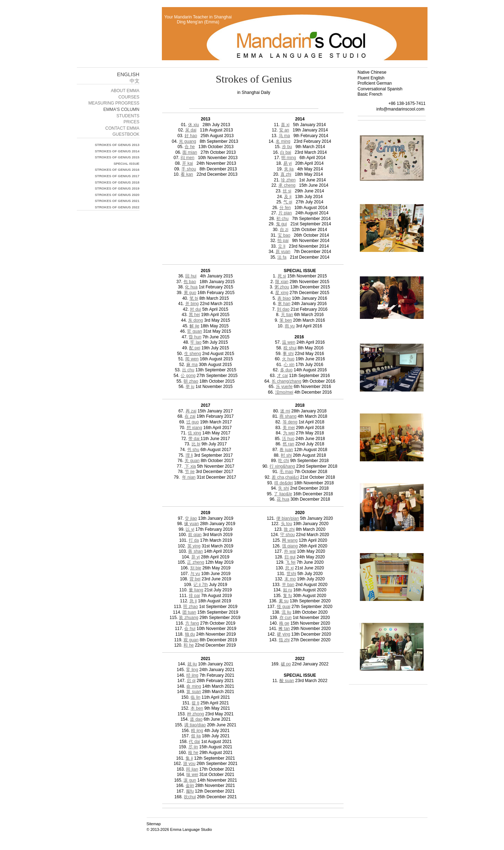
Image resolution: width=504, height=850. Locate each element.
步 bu (287, 147)
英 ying (194, 546)
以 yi (190, 529)
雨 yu (290, 326)
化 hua (191, 287)
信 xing (194, 433)
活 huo (288, 439)
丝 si (287, 191)
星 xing (282, 293)
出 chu (188, 370)
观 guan (191, 640)
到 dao (283, 309)
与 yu (195, 574)
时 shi (286, 455)
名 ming (283, 141)
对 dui (195, 309)
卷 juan (286, 450)
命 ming (194, 686)
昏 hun (195, 337)
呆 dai (191, 130)
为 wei (289, 433)
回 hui (191, 276)
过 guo (192, 422)
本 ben (197, 708)
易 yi (288, 163)
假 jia (196, 736)
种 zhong (196, 714)
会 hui (190, 629)
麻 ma (192, 365)
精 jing (197, 731)
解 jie (194, 326)
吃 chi (284, 461)
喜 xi (285, 125)
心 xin (289, 365)
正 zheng (196, 562)
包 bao (190, 282)
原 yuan (283, 252)
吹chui (190, 797)
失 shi (284, 488)
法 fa (282, 257)
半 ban (288, 585)
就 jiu (192, 664)
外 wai (290, 551)
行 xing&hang (282, 466)
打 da (194, 540)
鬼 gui (281, 224)
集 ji (189, 758)
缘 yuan (191, 524)
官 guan (194, 331)
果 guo (190, 293)
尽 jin (193, 747)
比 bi (196, 444)
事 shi (288, 354)
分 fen (285, 208)
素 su (284, 601)
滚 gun (190, 780)
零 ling (192, 670)
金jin (190, 786)
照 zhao (190, 607)
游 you (189, 764)
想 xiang (194, 428)
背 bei (195, 579)
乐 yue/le (284, 387)
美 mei (289, 428)
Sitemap (154, 824)
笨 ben (286, 320)
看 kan (187, 174)
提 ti (195, 703)
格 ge (284, 623)
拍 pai (283, 241)
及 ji (288, 197)
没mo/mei (284, 392)
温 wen (288, 342)
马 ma (284, 136)
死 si (282, 276)
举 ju (190, 387)
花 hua (283, 499)
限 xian (282, 282)
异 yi (196, 557)
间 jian (192, 769)
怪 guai (284, 607)
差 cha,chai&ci (285, 477)
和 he (189, 645)
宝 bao (284, 235)
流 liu (286, 612)
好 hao (191, 136)
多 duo (286, 370)
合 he (190, 147)
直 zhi (286, 174)
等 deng (290, 422)
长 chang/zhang (287, 381)
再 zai (191, 411)
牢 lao (196, 342)
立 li (282, 246)
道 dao (196, 719)
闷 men (188, 158)
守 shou (287, 535)
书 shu (193, 450)
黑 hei (194, 315)
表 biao (284, 298)
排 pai (194, 596)
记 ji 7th (201, 585)
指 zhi (284, 640)
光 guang (188, 141)
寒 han (284, 304)
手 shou (189, 169)
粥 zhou (282, 287)
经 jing (192, 675)
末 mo (290, 579)
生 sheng (193, 354)
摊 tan (284, 629)
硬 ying (284, 634)
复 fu (287, 596)
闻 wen (192, 359)
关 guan (192, 461)
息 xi (289, 568)
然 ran (288, 444)
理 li (189, 455)
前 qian (195, 535)
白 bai (286, 152)
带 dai (195, 439)
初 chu (282, 219)
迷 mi (285, 411)
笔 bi (194, 298)
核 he (193, 753)
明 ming (288, 158)
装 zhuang (189, 618)
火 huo (288, 359)
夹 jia (289, 169)
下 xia (190, 466)
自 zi (284, 230)
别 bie (196, 568)
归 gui (290, 557)
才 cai (282, 376)
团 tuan (189, 612)
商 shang (288, 416)
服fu (190, 791)
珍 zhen (288, 180)
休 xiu (194, 125)
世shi (291, 574)
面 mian (190, 152)
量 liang (196, 590)
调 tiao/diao (195, 725)
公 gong (188, 376)
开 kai (188, 163)
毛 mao (286, 472)
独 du (190, 634)
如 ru (288, 590)
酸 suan (287, 681)
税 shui (290, 348)
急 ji (193, 601)
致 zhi (289, 529)
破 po (286, 664)
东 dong (196, 320)
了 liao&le (283, 494)
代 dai (194, 742)
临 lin (195, 697)
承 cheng (287, 185)
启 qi (191, 681)
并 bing (192, 304)
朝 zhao (191, 381)
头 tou (287, 524)
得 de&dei (284, 483)
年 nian (189, 477)
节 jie (190, 472)
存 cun (286, 618)
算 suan (194, 692)
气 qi (288, 202)
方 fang (192, 623)
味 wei (192, 775)
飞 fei (290, 562)
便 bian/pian (288, 518)
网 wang (290, 540)
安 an (284, 130)
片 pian (285, 213)
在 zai (190, 416)
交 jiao (191, 518)
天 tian (287, 315)
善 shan (195, 551)
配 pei (195, 348)
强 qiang (290, 546)
